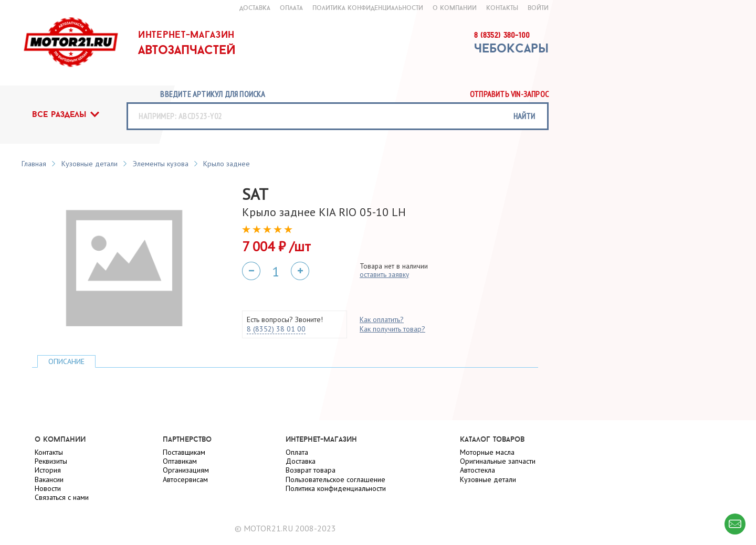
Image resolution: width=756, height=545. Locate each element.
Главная (34, 164)
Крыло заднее (227, 164)
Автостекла (477, 470)
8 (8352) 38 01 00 (276, 329)
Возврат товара (311, 470)
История (48, 470)
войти (538, 8)
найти (524, 116)
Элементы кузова (161, 164)
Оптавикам (180, 461)
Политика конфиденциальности (368, 8)
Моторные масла (487, 452)
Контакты (49, 452)
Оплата (297, 452)
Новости (48, 489)
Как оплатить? (382, 319)
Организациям (186, 470)
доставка (255, 8)
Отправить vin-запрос (509, 94)
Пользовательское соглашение (335, 480)
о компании (455, 8)
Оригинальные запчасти (498, 461)
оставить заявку (384, 274)
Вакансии (49, 480)
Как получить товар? (392, 329)
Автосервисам (185, 480)
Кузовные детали (90, 164)
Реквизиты (51, 461)
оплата (291, 8)
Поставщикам (184, 452)
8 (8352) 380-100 (502, 35)
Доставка (301, 461)
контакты (502, 8)
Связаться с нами (62, 498)
